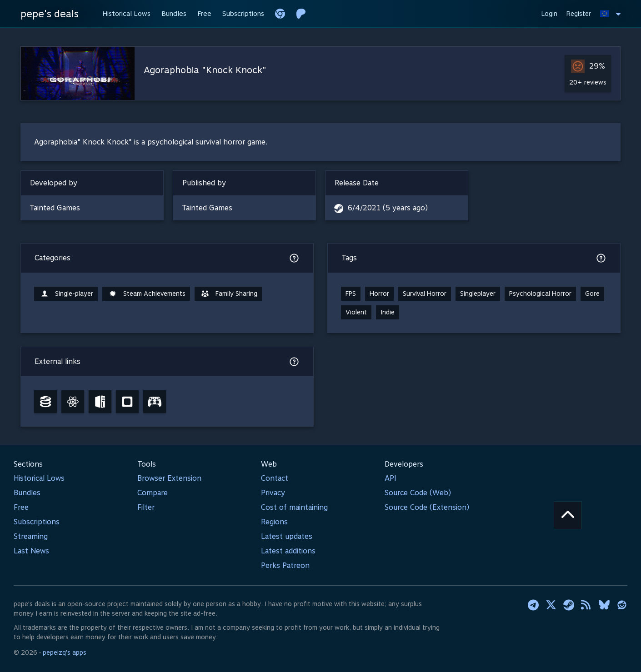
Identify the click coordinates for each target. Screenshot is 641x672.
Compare (153, 493)
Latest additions (288, 551)
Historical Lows (39, 478)
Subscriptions (37, 522)
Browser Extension (169, 478)
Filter (146, 507)
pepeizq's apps (65, 652)
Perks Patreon (285, 565)
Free (21, 507)
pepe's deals (50, 14)
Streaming (31, 536)
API (391, 478)
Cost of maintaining (294, 507)
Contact (275, 478)
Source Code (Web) (418, 493)
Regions (274, 522)
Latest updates (287, 536)
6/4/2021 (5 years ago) (388, 208)
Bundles (27, 493)
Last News (31, 551)
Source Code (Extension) (427, 507)
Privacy (273, 493)
